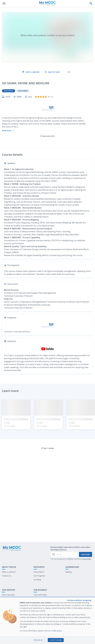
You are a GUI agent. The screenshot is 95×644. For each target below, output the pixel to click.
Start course (48, 640)
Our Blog (37, 580)
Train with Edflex (40, 595)
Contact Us (6, 576)
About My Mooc (8, 595)
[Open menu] (4, 3)
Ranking (68, 572)
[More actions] (69, 72)
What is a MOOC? (9, 572)
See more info (47, 136)
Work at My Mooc (41, 602)
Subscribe (85, 554)
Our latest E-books (41, 599)
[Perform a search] (91, 3)
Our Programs (39, 576)
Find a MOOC (39, 572)
